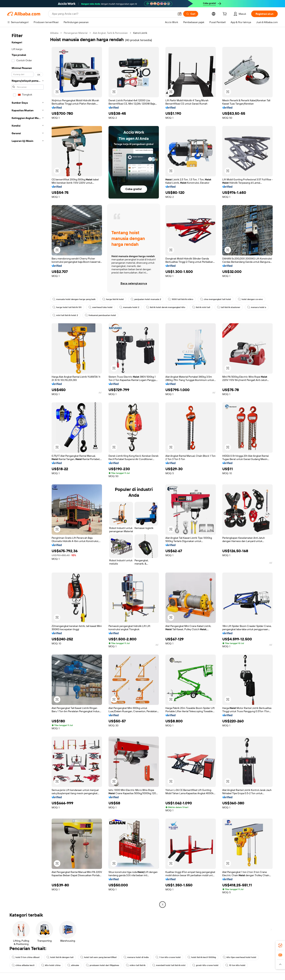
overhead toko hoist (101, 307)
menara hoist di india (136, 957)
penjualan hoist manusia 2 (146, 299)
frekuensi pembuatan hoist (100, 315)
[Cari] (191, 14)
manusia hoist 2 (129, 307)
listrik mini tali (201, 307)
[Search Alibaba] (113, 14)
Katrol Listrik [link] (140, 33)
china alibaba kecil (23, 965)
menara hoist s (257, 307)
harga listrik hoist (113, 299)
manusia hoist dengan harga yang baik (74, 299)
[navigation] (28, 469)
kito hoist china (51, 965)
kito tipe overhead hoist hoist (240, 957)
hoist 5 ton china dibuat (26, 957)
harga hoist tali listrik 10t (67, 307)
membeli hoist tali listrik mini (169, 965)
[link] (280, 945)
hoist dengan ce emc (250, 299)
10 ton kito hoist (235, 965)
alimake (73, 965)
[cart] (225, 14)
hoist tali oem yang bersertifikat (99, 957)
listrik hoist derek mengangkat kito (166, 307)
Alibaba (54, 33)
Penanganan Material (76, 33)
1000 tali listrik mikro (181, 299)
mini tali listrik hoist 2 (65, 315)
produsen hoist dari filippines (103, 965)
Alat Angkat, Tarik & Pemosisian (110, 33)
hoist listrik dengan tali (60, 957)
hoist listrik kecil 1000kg (202, 957)
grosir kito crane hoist (205, 965)
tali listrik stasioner (229, 307)
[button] (180, 14)
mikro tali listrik (136, 965)
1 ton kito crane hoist (168, 957)
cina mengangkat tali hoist (216, 299)
